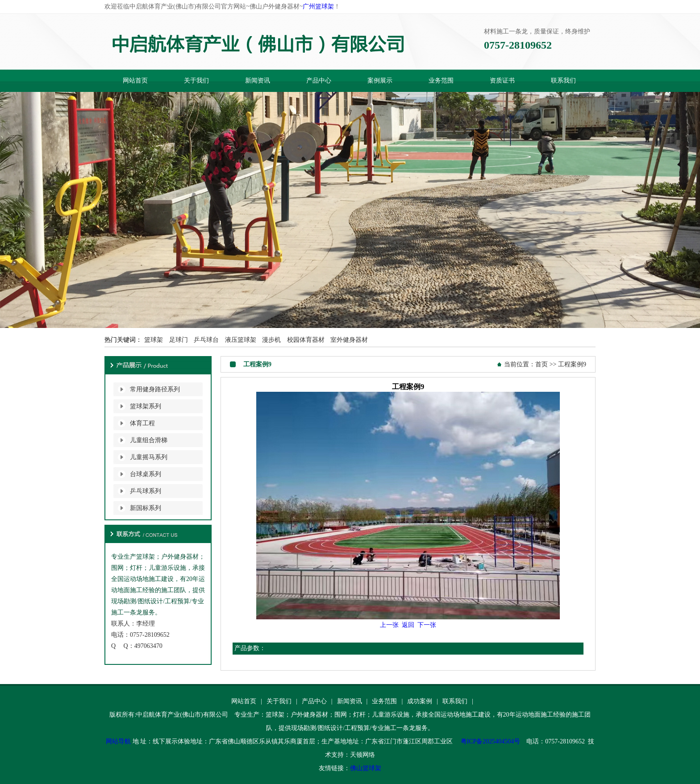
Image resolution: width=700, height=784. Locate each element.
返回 (408, 625)
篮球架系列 (146, 406)
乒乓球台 (206, 340)
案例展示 (380, 81)
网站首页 (135, 81)
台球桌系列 (146, 474)
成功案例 (420, 701)
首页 (542, 364)
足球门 (179, 340)
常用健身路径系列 (155, 389)
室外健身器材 (349, 340)
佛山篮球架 (366, 768)
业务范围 (441, 81)
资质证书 (502, 81)
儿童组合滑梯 (149, 440)
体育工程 (142, 423)
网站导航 (118, 741)
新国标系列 (146, 508)
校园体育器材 (306, 340)
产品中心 (319, 81)
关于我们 (196, 81)
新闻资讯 (258, 81)
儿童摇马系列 (149, 457)
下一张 (427, 625)
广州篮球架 (318, 6)
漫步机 (271, 340)
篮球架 (154, 340)
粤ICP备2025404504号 (491, 741)
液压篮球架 (241, 340)
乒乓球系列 (146, 491)
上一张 (389, 625)
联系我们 (563, 81)
